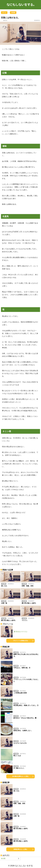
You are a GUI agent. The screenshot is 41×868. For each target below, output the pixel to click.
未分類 (3, 858)
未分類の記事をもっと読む (20, 776)
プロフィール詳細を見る (20, 641)
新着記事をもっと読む (20, 849)
